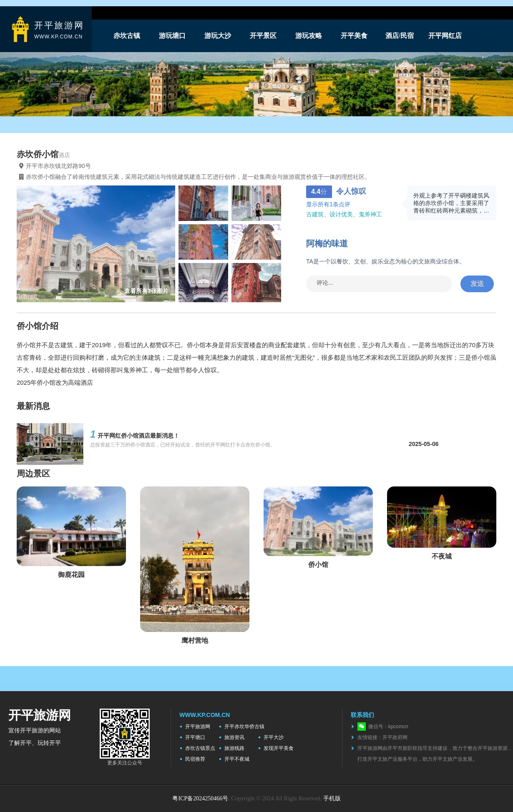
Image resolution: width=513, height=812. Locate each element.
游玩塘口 (172, 36)
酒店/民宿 (400, 36)
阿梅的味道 (327, 243)
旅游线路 (234, 748)
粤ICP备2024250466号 (200, 798)
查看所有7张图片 (146, 291)
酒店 (64, 155)
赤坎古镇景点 (200, 748)
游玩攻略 (309, 36)
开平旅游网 (198, 727)
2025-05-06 (424, 444)
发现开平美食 (279, 748)
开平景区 (263, 36)
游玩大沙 (218, 36)
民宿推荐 (195, 759)
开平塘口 (195, 737)
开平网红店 (445, 36)
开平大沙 (274, 737)
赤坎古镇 (127, 36)
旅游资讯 (234, 737)
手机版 (332, 798)
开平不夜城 (237, 759)
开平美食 (354, 36)
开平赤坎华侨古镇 (244, 727)
